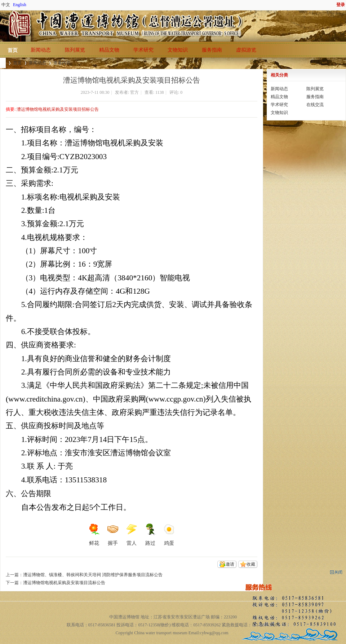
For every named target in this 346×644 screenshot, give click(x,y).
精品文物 (109, 50)
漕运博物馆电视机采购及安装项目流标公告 (64, 583)
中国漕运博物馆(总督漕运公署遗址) (3, 63)
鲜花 (94, 535)
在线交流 (315, 105)
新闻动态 (41, 50)
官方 (134, 92)
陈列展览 (75, 50)
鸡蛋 (169, 535)
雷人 (132, 535)
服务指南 (212, 50)
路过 (150, 535)
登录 (341, 5)
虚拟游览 (246, 50)
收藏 (251, 564)
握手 (113, 535)
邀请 (230, 564)
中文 (6, 5)
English (20, 5)
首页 (13, 50)
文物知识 (178, 50)
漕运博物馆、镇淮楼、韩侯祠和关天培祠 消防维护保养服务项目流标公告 (93, 575)
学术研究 (143, 50)
